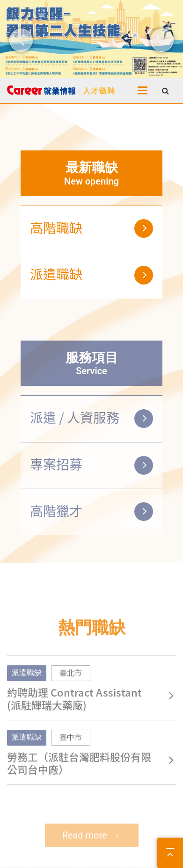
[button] (21, 40)
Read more (84, 846)
